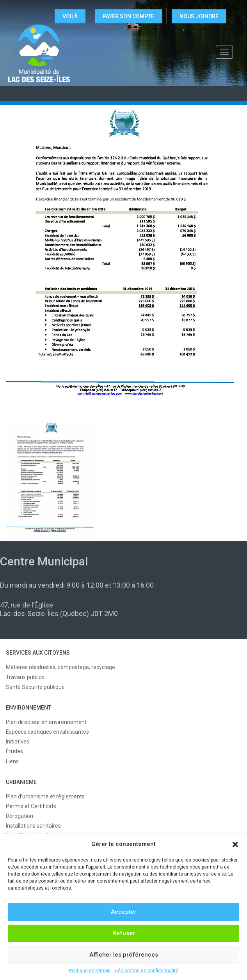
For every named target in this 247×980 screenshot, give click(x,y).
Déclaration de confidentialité (147, 971)
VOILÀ (70, 16)
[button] (235, 844)
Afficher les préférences (124, 955)
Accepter (124, 912)
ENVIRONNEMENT (28, 708)
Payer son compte (128, 16)
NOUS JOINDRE (199, 16)
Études (14, 751)
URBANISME (21, 782)
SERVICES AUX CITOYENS (38, 653)
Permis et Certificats (31, 806)
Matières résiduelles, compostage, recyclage (60, 667)
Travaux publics (25, 677)
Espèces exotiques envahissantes (47, 732)
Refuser (124, 933)
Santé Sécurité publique (35, 687)
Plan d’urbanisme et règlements (45, 796)
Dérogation (20, 816)
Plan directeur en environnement (46, 722)
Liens (12, 761)
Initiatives (18, 742)
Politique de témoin (90, 971)
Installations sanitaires (33, 826)
